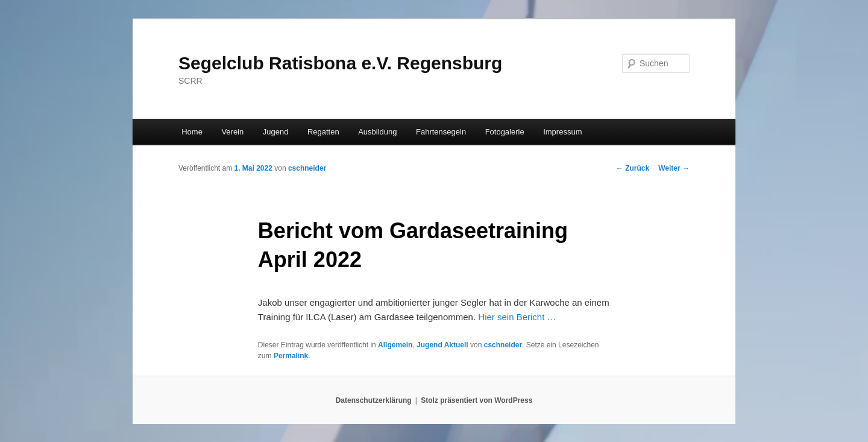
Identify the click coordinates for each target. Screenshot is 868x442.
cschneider (307, 168)
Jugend (276, 132)
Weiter (674, 168)
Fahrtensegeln (441, 132)
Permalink (291, 356)
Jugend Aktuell (442, 345)
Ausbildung (377, 132)
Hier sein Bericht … (517, 317)
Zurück (633, 168)
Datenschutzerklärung (374, 400)
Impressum (562, 132)
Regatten (323, 132)
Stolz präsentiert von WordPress (476, 400)
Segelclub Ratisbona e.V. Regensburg (340, 63)
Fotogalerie (505, 132)
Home (192, 132)
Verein (232, 132)
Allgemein (395, 345)
